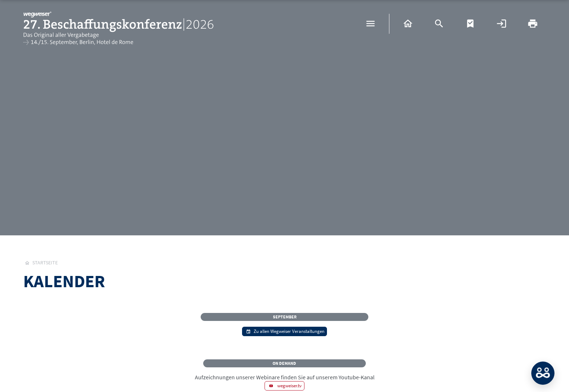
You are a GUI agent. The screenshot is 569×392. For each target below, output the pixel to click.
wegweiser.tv (285, 385)
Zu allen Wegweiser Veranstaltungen (284, 331)
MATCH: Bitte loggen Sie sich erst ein (543, 373)
